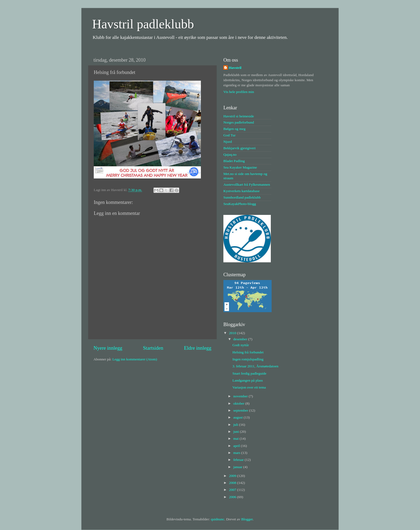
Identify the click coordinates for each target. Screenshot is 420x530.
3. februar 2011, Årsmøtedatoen (256, 366)
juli (236, 425)
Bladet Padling (234, 161)
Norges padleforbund (239, 122)
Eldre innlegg (198, 348)
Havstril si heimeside (239, 116)
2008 (233, 483)
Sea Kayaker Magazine (240, 167)
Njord (228, 142)
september (241, 410)
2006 (233, 497)
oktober (239, 403)
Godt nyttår (241, 345)
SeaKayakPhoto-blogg (240, 204)
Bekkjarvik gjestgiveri (239, 148)
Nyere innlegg (108, 348)
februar (239, 460)
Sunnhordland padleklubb (242, 197)
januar (238, 467)
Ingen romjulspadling (248, 359)
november (241, 396)
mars (237, 453)
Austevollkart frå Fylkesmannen (247, 184)
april (237, 446)
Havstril (235, 68)
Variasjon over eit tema (249, 387)
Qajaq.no (230, 154)
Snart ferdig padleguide (250, 373)
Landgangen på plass (248, 380)
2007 (233, 490)
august (239, 417)
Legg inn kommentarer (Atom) (135, 359)
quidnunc (217, 519)
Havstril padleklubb (143, 24)
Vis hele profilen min (239, 92)
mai (237, 438)
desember (241, 339)
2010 (233, 333)
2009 (233, 476)
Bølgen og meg (235, 129)
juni (237, 432)
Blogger (247, 519)
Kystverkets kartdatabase (241, 191)
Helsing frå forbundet (248, 352)
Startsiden (153, 348)
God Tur (229, 135)
